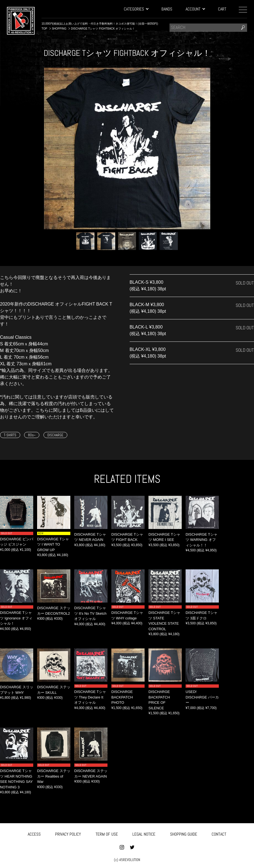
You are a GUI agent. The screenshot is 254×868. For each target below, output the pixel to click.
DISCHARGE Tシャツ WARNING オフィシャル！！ (202, 540)
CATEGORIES (136, 9)
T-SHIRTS (10, 435)
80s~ (32, 435)
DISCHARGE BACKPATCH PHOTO (122, 697)
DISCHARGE (55, 435)
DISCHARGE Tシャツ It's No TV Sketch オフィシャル (90, 613)
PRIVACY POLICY (68, 833)
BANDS (167, 9)
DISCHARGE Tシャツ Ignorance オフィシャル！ (16, 618)
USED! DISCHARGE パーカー (202, 697)
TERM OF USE (107, 833)
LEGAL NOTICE (144, 833)
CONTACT (219, 833)
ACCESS (34, 833)
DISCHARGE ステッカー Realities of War (54, 776)
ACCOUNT (195, 9)
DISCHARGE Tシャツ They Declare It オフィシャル (90, 697)
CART (222, 9)
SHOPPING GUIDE (184, 833)
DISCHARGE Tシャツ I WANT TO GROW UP (53, 544)
